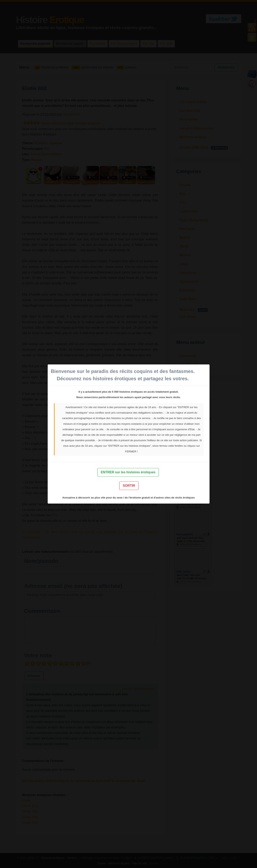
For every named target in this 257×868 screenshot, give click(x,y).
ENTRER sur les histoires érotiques (128, 472)
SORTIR (129, 486)
